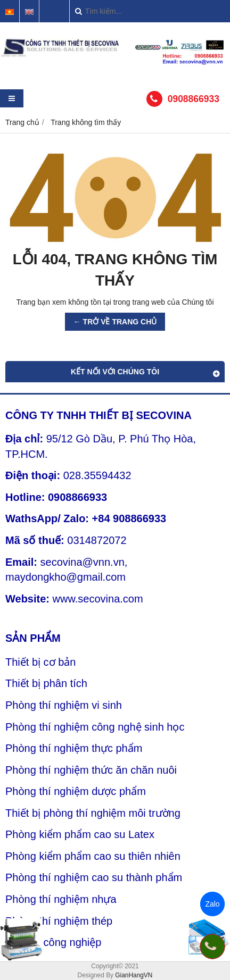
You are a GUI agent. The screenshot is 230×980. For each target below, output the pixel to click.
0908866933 (194, 99)
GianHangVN (134, 975)
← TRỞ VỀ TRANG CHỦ (115, 322)
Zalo (212, 904)
